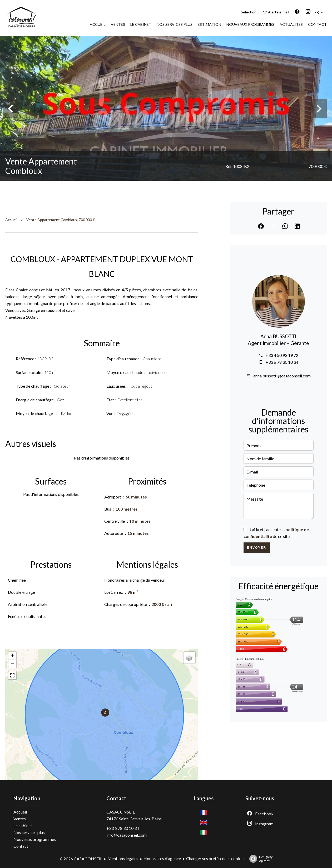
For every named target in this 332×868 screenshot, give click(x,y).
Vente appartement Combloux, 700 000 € (61, 220)
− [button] (13, 664)
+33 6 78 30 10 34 (282, 362)
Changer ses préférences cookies (216, 858)
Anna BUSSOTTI (278, 336)
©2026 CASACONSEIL (81, 859)
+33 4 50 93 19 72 (282, 355)
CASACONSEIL (121, 812)
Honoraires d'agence (162, 858)
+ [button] (13, 656)
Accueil (11, 220)
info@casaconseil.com (127, 835)
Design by (260, 859)
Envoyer (257, 548)
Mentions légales (123, 858)
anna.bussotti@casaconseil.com (282, 376)
